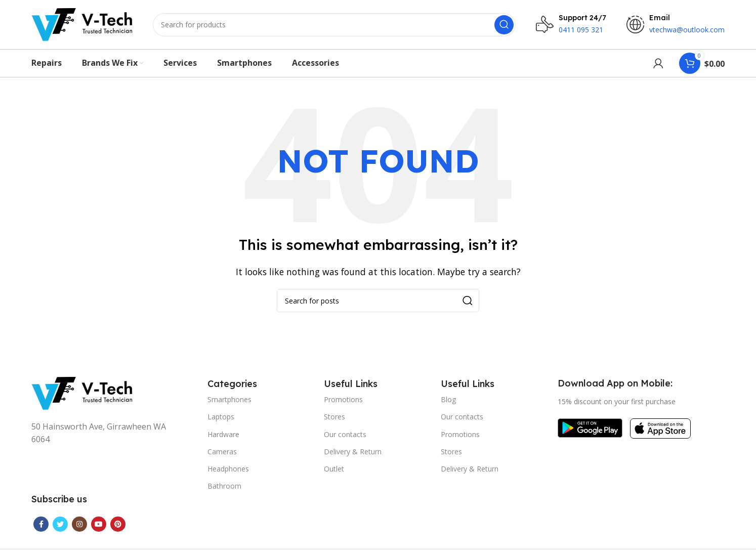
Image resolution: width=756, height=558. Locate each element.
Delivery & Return (353, 453)
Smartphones (229, 401)
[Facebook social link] (41, 526)
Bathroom (224, 487)
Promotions (343, 401)
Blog (448, 401)
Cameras (222, 453)
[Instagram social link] (79, 526)
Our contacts (345, 436)
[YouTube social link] (99, 526)
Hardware (223, 436)
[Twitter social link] (60, 526)
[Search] (334, 25)
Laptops (221, 418)
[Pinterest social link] (118, 526)
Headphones (228, 470)
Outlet (334, 470)
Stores (334, 418)
